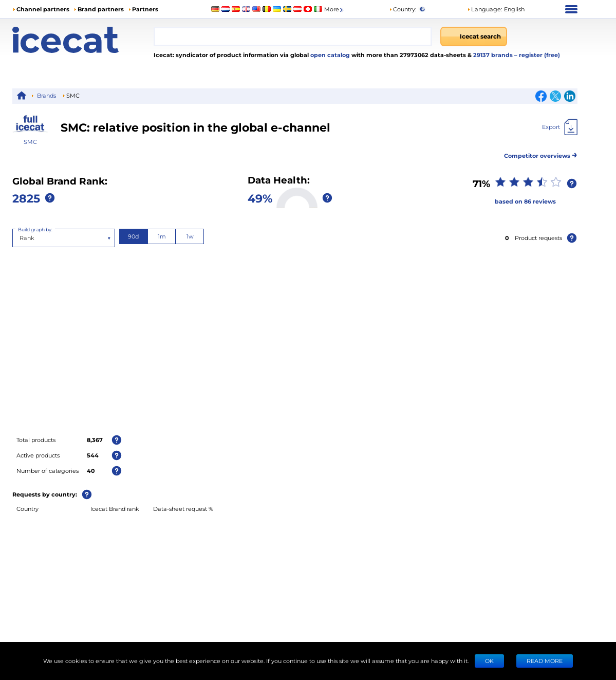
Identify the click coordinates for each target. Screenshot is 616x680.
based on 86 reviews (525, 201)
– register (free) (537, 55)
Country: (403, 9)
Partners (145, 9)
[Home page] (83, 40)
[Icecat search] (474, 36)
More (335, 10)
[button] (496, 9)
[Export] (560, 127)
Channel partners (43, 9)
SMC (30, 142)
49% (260, 198)
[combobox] (293, 36)
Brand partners (101, 9)
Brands (46, 95)
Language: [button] (484, 9)
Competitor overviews (541, 154)
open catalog (329, 55)
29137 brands (494, 55)
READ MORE (545, 661)
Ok (489, 661)
